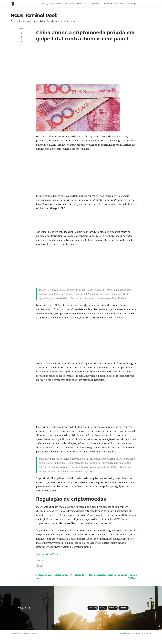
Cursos (70, 4)
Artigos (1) (124, 608)
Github (119, 4)
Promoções (83, 4)
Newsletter (57, 4)
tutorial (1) (113, 608)
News (40, 566)
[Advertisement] (87, 63)
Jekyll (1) (103, 608)
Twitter (108, 4)
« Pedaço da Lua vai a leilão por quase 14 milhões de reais (60, 576)
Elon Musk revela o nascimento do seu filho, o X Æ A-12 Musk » (113, 576)
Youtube (96, 4)
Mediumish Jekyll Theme (128, 633)
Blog (45, 4)
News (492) (93, 608)
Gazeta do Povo (49, 554)
